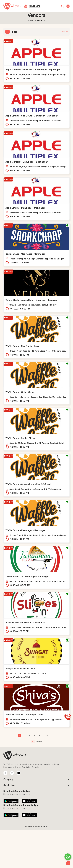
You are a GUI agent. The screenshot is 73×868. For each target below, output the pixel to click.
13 (47, 736)
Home (31, 20)
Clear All (64, 32)
